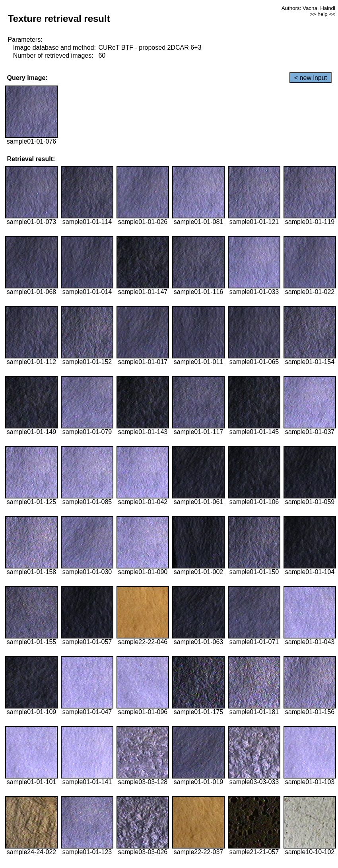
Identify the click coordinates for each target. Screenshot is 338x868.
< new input (311, 78)
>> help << (322, 14)
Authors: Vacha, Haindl (308, 8)
